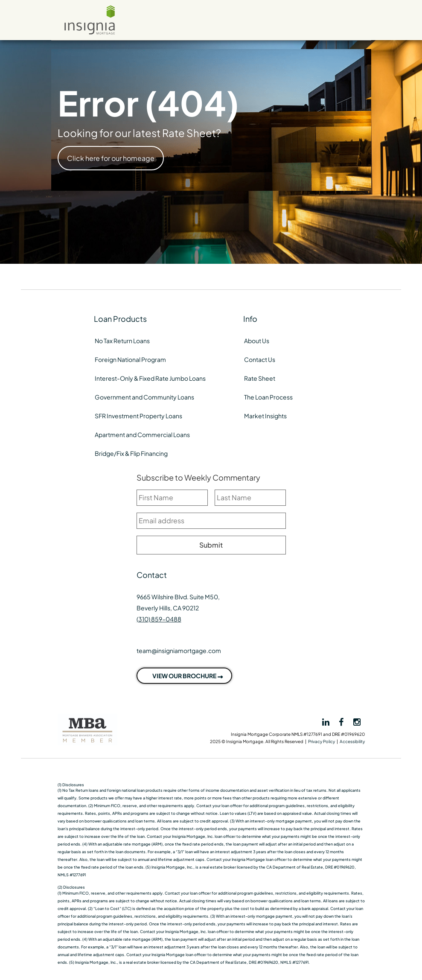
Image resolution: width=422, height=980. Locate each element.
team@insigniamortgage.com (179, 650)
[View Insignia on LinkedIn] (325, 722)
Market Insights (265, 416)
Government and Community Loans (144, 397)
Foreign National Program (130, 359)
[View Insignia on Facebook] (342, 722)
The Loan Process (268, 397)
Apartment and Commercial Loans (142, 435)
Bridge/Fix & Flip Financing (131, 453)
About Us (257, 341)
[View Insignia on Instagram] (357, 722)
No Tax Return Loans (122, 341)
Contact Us (260, 359)
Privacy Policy (322, 741)
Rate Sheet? (192, 133)
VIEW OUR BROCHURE (184, 676)
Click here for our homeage (111, 158)
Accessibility (352, 741)
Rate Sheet (260, 378)
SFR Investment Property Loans (138, 416)
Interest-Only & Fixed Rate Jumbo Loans (150, 378)
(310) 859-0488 (159, 619)
